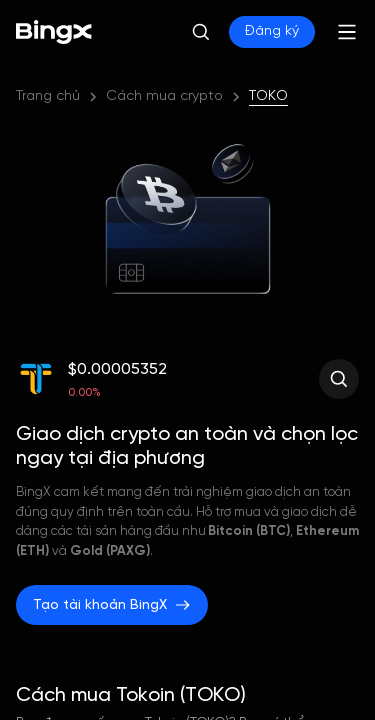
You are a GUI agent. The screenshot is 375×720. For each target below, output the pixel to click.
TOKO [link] (268, 96)
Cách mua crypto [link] (164, 96)
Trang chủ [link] (48, 96)
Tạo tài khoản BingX (112, 605)
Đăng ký (272, 31)
